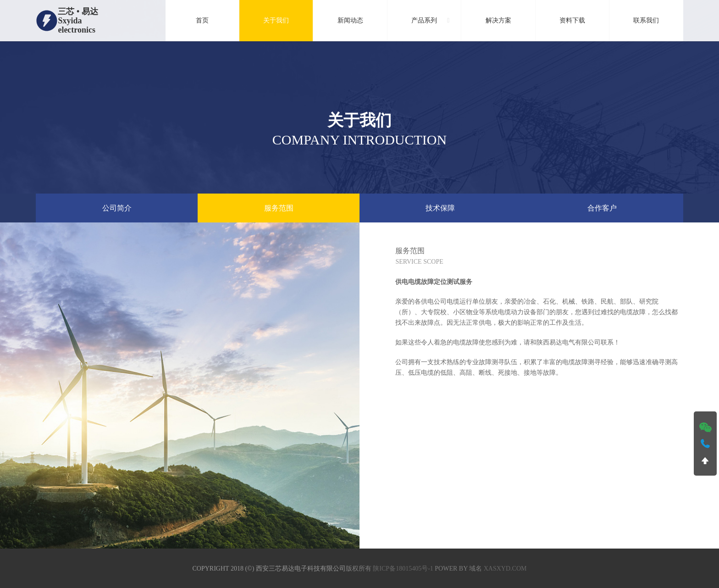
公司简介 (117, 208)
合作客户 (602, 208)
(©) (250, 569)
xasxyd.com (505, 569)
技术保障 (440, 208)
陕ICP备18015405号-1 (403, 569)
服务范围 (279, 208)
